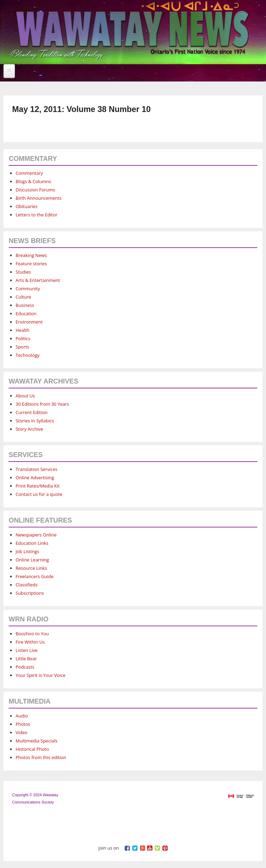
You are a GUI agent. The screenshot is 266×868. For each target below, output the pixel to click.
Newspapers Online (36, 535)
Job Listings (27, 551)
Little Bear (26, 659)
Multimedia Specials (37, 741)
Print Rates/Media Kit (38, 486)
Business (25, 305)
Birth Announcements (39, 198)
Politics (23, 338)
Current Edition (32, 412)
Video (21, 732)
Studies (23, 272)
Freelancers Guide (34, 576)
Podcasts (25, 667)
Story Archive (29, 429)
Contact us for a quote (39, 494)
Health (23, 330)
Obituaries (26, 206)
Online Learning (32, 560)
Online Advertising (35, 478)
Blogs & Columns (33, 181)
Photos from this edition (41, 757)
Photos (23, 724)
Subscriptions (30, 593)
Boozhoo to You (32, 634)
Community (28, 289)
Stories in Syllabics (35, 421)
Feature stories (31, 264)
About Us (25, 396)
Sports (22, 347)
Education (26, 313)
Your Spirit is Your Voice (41, 675)
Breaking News (31, 255)
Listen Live (26, 650)
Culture (23, 297)
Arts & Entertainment (38, 280)
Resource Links (31, 568)
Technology (28, 355)
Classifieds (26, 585)
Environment (29, 322)
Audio (22, 716)
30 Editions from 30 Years (42, 404)
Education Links (32, 543)
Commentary (29, 173)
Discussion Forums (35, 190)
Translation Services (37, 469)
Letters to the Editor (37, 215)
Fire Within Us (30, 642)
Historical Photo (32, 749)
